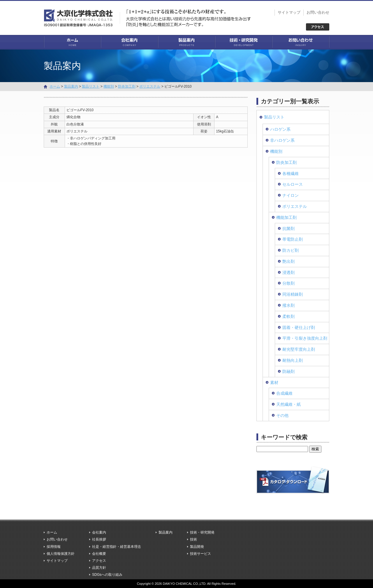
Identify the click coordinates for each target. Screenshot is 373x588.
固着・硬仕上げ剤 (299, 327)
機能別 (109, 86)
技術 (193, 539)
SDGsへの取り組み (107, 575)
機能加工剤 (286, 217)
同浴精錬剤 (293, 294)
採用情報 (54, 547)
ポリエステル (150, 86)
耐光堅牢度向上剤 (299, 349)
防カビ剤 (291, 250)
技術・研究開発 (244, 42)
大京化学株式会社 (82, 17)
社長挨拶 (99, 539)
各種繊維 (291, 173)
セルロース (293, 184)
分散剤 (288, 283)
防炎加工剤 (127, 86)
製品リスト (91, 86)
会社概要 (99, 554)
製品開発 (197, 547)
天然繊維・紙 (288, 404)
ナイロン (291, 195)
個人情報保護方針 (61, 554)
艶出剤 (288, 261)
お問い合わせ (318, 12)
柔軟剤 (288, 316)
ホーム (72, 42)
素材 (274, 382)
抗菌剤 (288, 229)
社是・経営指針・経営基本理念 (117, 547)
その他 (282, 415)
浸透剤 (288, 272)
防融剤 (288, 371)
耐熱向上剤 (293, 360)
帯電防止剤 (293, 239)
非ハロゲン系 (282, 140)
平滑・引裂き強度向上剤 (305, 338)
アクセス (99, 561)
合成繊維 (284, 393)
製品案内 (186, 42)
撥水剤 (288, 305)
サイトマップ (289, 12)
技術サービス (200, 554)
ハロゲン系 (280, 129)
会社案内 (129, 42)
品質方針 (99, 568)
